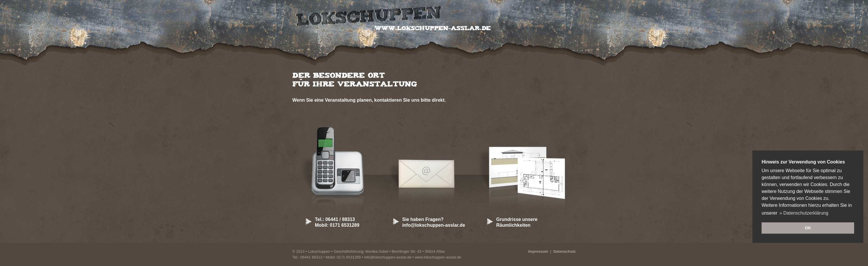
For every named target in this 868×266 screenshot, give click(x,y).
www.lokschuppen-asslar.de (438, 257)
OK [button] (808, 228)
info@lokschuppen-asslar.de (388, 257)
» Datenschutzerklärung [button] (804, 213)
